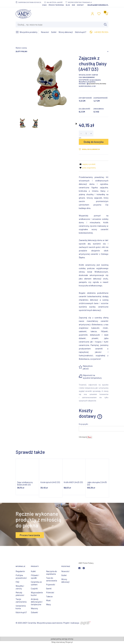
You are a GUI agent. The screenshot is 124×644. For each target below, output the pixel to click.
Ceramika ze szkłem (36, 583)
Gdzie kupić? (21, 612)
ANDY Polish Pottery (86, 563)
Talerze (49, 596)
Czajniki (34, 588)
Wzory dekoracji (65, 580)
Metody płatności (20, 594)
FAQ (17, 582)
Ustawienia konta (21, 607)
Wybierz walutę (21, 48)
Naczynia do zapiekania (52, 573)
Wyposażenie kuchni (37, 594)
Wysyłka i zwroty (20, 587)
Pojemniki (51, 584)
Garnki (49, 588)
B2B (73, 5)
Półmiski (50, 592)
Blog (68, 5)
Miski (48, 600)
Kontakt (80, 5)
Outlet (64, 575)
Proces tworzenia (56, 5)
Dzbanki (34, 612)
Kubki (33, 571)
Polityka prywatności (21, 576)
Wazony (34, 608)
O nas (44, 5)
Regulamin (20, 571)
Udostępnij (83, 437)
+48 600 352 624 (101, 32)
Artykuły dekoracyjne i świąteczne (37, 602)
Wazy (48, 604)
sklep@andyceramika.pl (98, 5)
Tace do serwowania (52, 579)
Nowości (65, 571)
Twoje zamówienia (21, 600)
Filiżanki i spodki (35, 576)
